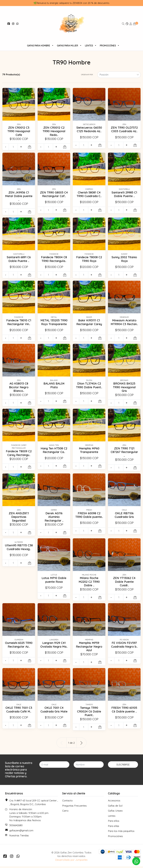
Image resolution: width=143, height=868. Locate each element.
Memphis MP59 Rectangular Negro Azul (89, 648)
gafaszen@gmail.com (21, 832)
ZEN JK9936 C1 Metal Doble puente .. (19, 196)
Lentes (89, 46)
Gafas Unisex (115, 812)
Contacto (67, 802)
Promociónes (108, 46)
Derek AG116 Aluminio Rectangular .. (54, 518)
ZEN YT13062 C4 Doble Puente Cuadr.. (124, 583)
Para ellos (114, 823)
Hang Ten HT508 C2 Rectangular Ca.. (54, 454)
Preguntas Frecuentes (74, 807)
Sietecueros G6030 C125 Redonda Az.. (89, 129)
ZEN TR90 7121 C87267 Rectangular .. (124, 454)
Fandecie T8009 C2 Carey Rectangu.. (19, 455)
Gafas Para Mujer (67, 46)
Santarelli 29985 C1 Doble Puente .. (124, 194)
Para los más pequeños (121, 833)
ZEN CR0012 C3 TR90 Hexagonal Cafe (19, 131)
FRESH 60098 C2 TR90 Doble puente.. (89, 518)
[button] (127, 24)
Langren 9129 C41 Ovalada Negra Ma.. (54, 648)
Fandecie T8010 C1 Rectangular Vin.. (19, 322)
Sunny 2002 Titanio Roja (124, 259)
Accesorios (114, 802)
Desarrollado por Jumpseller (71, 861)
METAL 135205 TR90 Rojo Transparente (54, 324)
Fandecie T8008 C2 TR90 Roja (89, 259)
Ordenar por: (87, 75)
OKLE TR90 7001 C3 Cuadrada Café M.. (19, 711)
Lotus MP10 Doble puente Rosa (54, 581)
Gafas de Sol (115, 807)
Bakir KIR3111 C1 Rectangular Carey (89, 322)
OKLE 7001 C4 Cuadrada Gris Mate (54, 713)
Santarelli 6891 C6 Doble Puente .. (19, 259)
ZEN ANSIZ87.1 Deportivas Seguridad (19, 518)
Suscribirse (123, 766)
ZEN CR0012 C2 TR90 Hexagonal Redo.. (54, 131)
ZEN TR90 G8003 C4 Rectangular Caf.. (54, 196)
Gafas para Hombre (39, 46)
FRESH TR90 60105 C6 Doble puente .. (124, 711)
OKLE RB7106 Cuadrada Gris (124, 517)
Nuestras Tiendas (19, 837)
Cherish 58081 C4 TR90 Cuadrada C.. (89, 194)
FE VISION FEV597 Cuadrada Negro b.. (124, 648)
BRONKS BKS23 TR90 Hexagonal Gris (124, 389)
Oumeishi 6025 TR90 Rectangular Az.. (19, 648)
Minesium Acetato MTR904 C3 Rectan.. (124, 324)
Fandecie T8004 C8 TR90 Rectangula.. (54, 259)
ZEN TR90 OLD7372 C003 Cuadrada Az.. (124, 131)
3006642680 (16, 827)
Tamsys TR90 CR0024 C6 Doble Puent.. (89, 713)
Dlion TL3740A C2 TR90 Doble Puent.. (89, 387)
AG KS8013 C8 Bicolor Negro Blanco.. (19, 389)
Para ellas (114, 828)
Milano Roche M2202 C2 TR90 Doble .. (89, 583)
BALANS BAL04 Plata (54, 387)
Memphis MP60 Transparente (89, 452)
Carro (65, 812)
